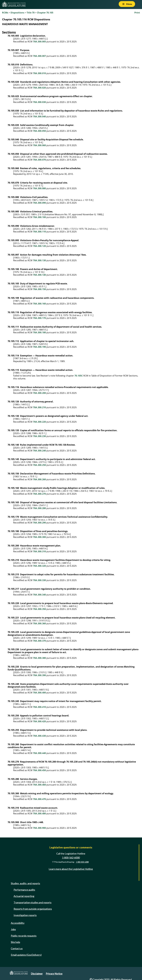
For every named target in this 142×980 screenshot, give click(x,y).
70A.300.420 (39, 721)
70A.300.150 (39, 289)
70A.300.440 (39, 753)
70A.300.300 (39, 537)
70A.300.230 (39, 436)
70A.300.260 (39, 479)
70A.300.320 (39, 566)
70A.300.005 (39, 42)
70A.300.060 (39, 145)
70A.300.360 (39, 623)
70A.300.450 (39, 770)
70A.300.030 (39, 102)
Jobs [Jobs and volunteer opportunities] (13, 929)
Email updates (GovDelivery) (26, 955)
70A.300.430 (39, 736)
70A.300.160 (39, 304)
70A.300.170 (39, 318)
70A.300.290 (39, 523)
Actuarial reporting (24, 896)
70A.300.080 (39, 188)
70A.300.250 (39, 465)
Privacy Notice (54, 974)
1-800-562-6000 (71, 858)
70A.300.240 (39, 451)
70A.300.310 (39, 551)
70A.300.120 (39, 246)
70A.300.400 (39, 693)
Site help (15, 942)
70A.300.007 (39, 56)
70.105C (79, 376)
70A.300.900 (39, 828)
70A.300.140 (39, 275)
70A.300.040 (39, 116)
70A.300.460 (39, 785)
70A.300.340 (39, 595)
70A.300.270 (39, 494)
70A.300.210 (39, 407)
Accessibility (18, 923)
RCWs (5, 13)
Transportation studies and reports (33, 902)
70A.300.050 (39, 131)
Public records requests (24, 936)
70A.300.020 (39, 88)
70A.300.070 (39, 160)
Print (137, 13)
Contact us (17, 948)
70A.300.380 (39, 658)
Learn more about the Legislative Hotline (71, 869)
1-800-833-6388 (82, 862)
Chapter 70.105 (45, 13)
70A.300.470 (39, 799)
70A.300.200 (39, 393)
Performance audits (24, 890)
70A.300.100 (39, 217)
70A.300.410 (39, 707)
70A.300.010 (39, 73)
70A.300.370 (39, 641)
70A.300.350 (39, 609)
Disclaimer (37, 974)
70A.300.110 (39, 232)
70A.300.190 (39, 347)
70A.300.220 (39, 422)
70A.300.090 (39, 203)
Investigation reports (25, 915)
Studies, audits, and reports (25, 883)
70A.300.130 (39, 260)
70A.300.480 (39, 814)
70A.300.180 (39, 332)
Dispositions (17, 13)
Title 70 (31, 13)
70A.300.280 (39, 508)
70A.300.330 (39, 580)
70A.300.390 (39, 675)
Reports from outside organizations (33, 909)
